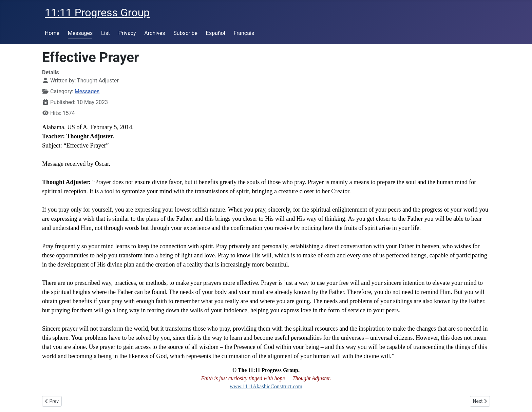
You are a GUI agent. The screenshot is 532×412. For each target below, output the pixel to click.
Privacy (127, 33)
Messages (80, 33)
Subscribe (185, 33)
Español (216, 33)
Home (52, 33)
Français (244, 33)
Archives (155, 33)
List (106, 33)
